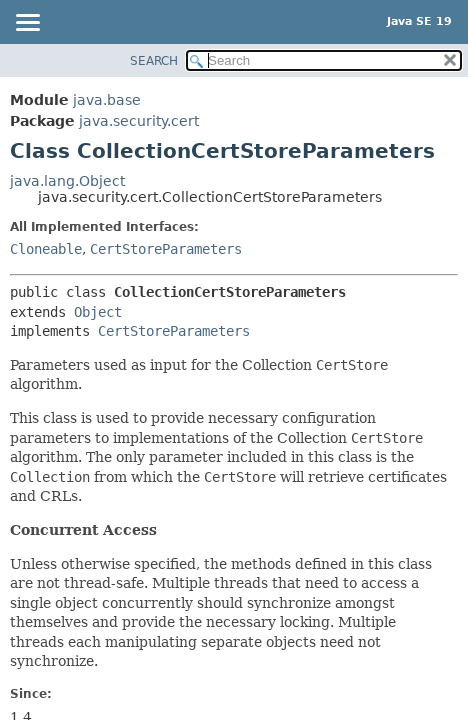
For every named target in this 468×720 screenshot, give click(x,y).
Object (98, 312)
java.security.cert (139, 121)
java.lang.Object (67, 181)
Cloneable (46, 249)
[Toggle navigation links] (27, 24)
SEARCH (154, 61)
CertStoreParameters (166, 249)
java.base (107, 100)
